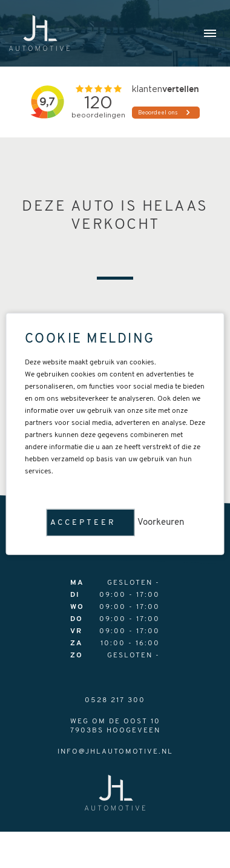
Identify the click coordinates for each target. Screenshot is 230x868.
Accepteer (83, 523)
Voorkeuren (161, 523)
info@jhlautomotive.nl (115, 752)
